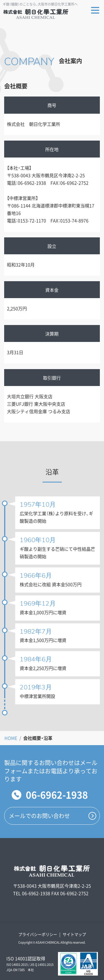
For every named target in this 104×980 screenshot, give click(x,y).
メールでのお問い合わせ (39, 816)
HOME (11, 738)
